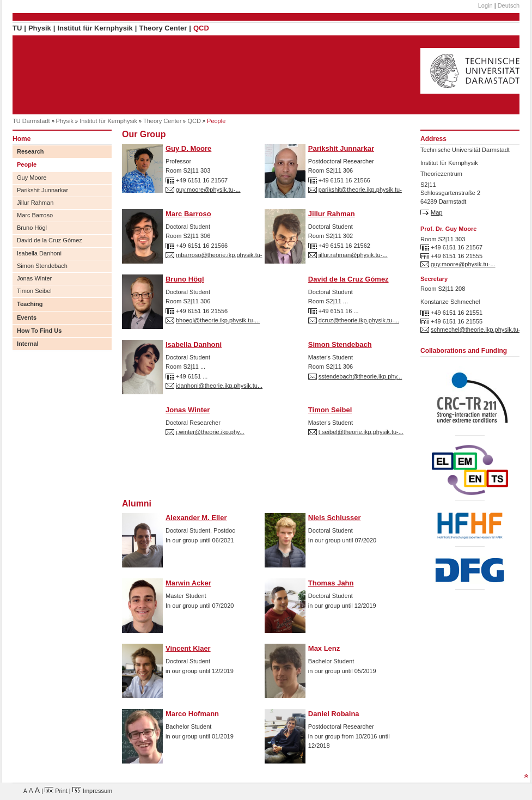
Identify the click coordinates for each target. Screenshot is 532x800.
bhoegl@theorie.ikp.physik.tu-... (218, 320)
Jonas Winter (34, 278)
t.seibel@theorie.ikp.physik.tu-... (361, 432)
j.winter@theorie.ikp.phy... (210, 432)
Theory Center (163, 28)
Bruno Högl (32, 228)
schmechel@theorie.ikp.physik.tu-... (478, 329)
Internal (28, 344)
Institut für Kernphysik (95, 28)
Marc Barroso (35, 215)
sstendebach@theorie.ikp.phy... (360, 376)
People (27, 164)
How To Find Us (39, 331)
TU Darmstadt (31, 121)
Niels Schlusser (335, 518)
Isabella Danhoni (39, 253)
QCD (201, 28)
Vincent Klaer (188, 648)
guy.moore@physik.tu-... (208, 190)
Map (436, 212)
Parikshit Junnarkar (42, 190)
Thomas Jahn (331, 583)
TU (17, 28)
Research (30, 151)
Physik (40, 28)
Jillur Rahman (35, 203)
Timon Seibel (34, 291)
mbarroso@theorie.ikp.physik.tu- (219, 255)
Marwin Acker (188, 583)
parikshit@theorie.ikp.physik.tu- (360, 190)
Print (56, 791)
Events (27, 317)
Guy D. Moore (188, 148)
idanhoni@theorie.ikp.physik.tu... (219, 386)
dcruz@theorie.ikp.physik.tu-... (359, 320)
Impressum (92, 791)
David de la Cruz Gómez (50, 240)
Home (22, 139)
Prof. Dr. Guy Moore (448, 229)
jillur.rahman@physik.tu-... (353, 255)
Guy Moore (32, 178)
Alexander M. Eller (196, 518)
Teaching (30, 304)
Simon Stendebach (42, 266)
